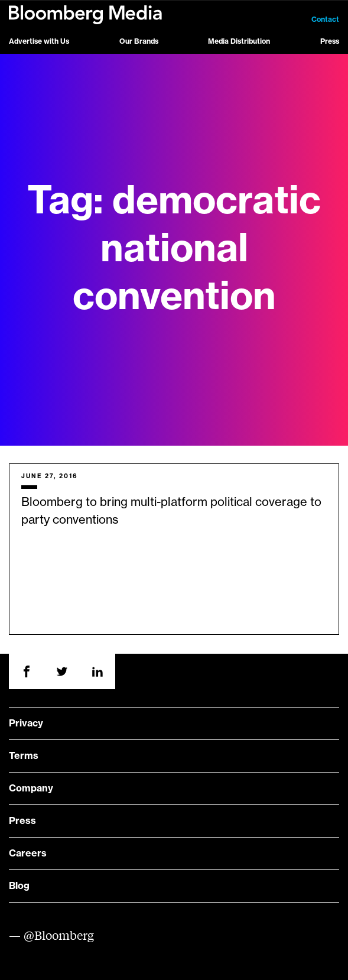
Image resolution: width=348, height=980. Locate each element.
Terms (24, 756)
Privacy (26, 723)
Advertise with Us (39, 41)
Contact (325, 20)
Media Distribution (239, 41)
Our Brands (139, 41)
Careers (28, 854)
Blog (19, 886)
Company (31, 788)
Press (330, 41)
